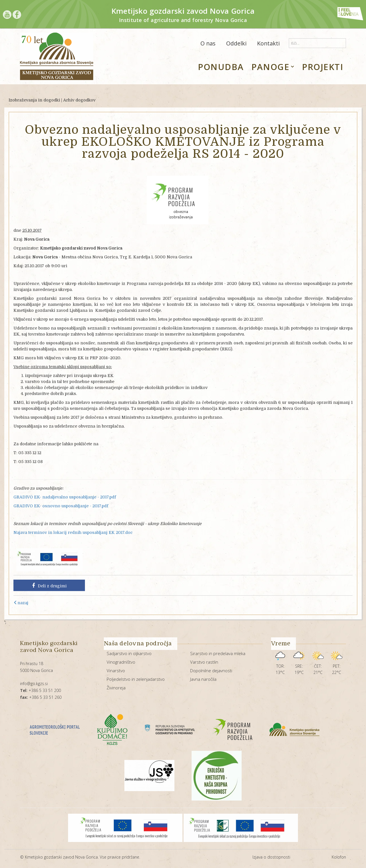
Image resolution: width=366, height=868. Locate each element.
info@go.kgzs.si (34, 684)
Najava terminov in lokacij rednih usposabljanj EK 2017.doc (73, 532)
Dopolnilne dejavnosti (211, 671)
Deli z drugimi (49, 586)
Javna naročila (203, 679)
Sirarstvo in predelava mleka (218, 653)
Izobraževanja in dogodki (34, 100)
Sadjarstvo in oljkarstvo (129, 653)
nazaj (21, 603)
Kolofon (339, 857)
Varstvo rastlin (204, 662)
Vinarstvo (116, 671)
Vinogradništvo (121, 662)
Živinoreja (116, 688)
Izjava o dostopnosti (271, 857)
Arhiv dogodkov (79, 100)
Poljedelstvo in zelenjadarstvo (136, 679)
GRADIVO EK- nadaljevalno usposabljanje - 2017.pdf (65, 497)
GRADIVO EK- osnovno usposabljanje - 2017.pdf (61, 506)
